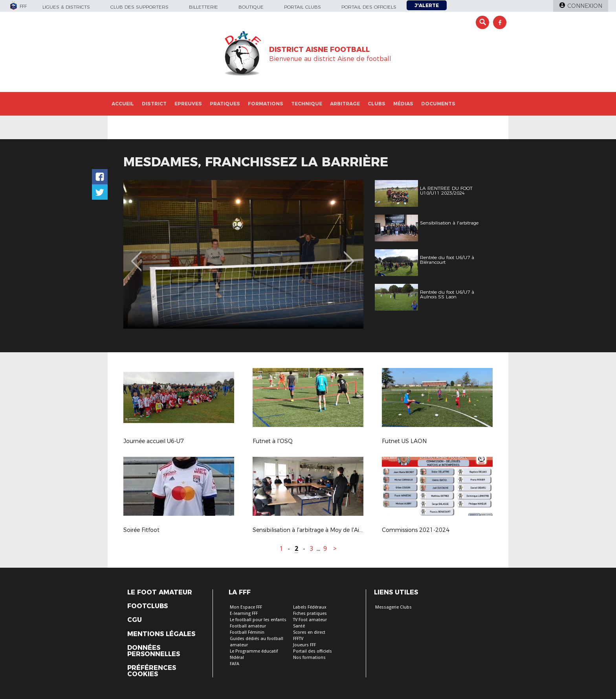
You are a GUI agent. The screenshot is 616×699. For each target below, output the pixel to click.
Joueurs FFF (304, 645)
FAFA (235, 664)
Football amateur (248, 626)
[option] (243, 254)
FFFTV (298, 639)
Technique (307, 104)
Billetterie (203, 7)
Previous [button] (137, 256)
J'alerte (427, 5)
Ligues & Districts (66, 7)
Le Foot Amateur (160, 592)
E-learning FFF (244, 613)
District (154, 104)
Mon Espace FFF (246, 607)
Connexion (585, 6)
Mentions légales (161, 634)
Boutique (251, 7)
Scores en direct (309, 632)
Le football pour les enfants (258, 620)
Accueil (123, 104)
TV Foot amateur (310, 620)
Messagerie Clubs (393, 607)
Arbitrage (345, 104)
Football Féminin (247, 632)
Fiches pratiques (310, 613)
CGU (135, 620)
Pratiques (225, 104)
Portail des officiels (369, 7)
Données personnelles (154, 651)
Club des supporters (139, 7)
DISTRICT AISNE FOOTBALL (319, 50)
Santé (299, 626)
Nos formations (309, 658)
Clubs (377, 104)
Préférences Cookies (152, 671)
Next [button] (349, 256)
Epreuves (188, 104)
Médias (403, 104)
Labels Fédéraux (310, 607)
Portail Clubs (302, 7)
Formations (266, 104)
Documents (438, 104)
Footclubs (148, 606)
